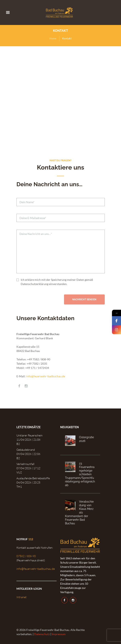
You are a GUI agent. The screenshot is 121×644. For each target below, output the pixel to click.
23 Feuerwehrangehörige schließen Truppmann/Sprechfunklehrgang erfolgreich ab (80, 474)
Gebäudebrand (26, 450)
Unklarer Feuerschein (29, 435)
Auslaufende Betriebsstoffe (33, 478)
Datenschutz (42, 634)
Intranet (21, 597)
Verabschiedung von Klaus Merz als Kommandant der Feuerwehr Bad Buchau (79, 512)
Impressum (59, 634)
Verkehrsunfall (25, 464)
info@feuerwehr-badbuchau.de (46, 376)
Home (53, 38)
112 (31, 539)
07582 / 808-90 (26, 556)
